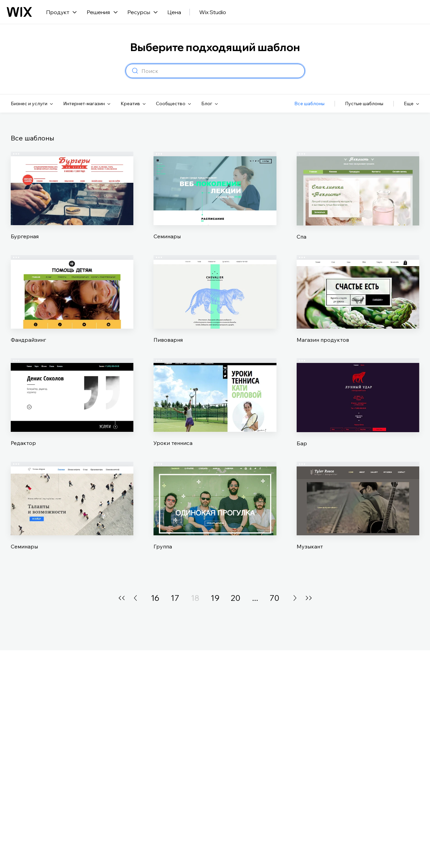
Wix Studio (213, 12)
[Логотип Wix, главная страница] (19, 12)
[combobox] (221, 71)
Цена (174, 12)
